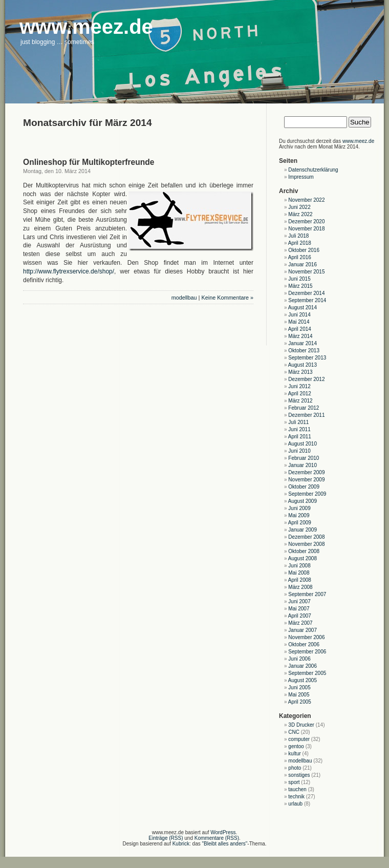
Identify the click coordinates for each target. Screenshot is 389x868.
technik (296, 797)
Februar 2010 (304, 458)
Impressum (301, 177)
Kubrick (181, 844)
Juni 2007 (299, 601)
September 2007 (307, 594)
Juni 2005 (299, 687)
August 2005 (302, 680)
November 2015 (306, 272)
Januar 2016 (302, 264)
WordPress (223, 832)
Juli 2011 (298, 422)
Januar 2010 (302, 465)
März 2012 (300, 401)
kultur (294, 754)
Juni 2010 (299, 451)
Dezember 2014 (306, 293)
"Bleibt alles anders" (225, 844)
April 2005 (300, 702)
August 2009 (302, 501)
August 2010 (302, 444)
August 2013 (302, 365)
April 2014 (300, 329)
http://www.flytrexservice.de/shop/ (69, 271)
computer (299, 739)
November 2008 (306, 544)
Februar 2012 (304, 408)
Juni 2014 (299, 315)
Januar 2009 (302, 530)
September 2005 (307, 673)
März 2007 (300, 623)
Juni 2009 (299, 508)
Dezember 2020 (306, 221)
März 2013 (300, 372)
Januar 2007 (302, 630)
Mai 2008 (299, 573)
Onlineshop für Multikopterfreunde (89, 162)
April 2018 (300, 243)
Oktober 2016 (304, 250)
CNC (294, 732)
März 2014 (300, 336)
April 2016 (300, 257)
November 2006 (306, 637)
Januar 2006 (302, 666)
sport (294, 782)
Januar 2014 (302, 343)
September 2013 (307, 358)
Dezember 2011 (306, 415)
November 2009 (306, 480)
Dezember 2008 (306, 537)
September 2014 (307, 300)
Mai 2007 (299, 609)
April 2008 (300, 580)
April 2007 (300, 616)
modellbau (184, 298)
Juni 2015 (299, 279)
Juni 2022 (299, 207)
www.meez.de (358, 141)
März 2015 (300, 286)
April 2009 (300, 523)
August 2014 (302, 308)
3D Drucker (301, 725)
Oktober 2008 (304, 551)
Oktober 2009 (304, 487)
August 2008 (302, 558)
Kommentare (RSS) (217, 838)
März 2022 (300, 214)
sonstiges (299, 775)
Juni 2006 (299, 659)
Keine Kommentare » (228, 298)
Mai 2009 (299, 515)
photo (295, 768)
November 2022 (306, 200)
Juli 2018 (298, 236)
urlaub (295, 804)
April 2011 (300, 437)
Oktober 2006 (304, 644)
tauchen (297, 789)
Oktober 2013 (304, 351)
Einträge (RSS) (166, 838)
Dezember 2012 (306, 379)
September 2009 (307, 494)
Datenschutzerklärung (313, 170)
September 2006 (307, 652)
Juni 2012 (299, 386)
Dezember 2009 (306, 472)
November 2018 (306, 229)
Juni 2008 (299, 566)
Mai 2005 (299, 695)
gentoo (296, 746)
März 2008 (300, 587)
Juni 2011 (299, 429)
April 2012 (300, 394)
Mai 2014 (299, 322)
